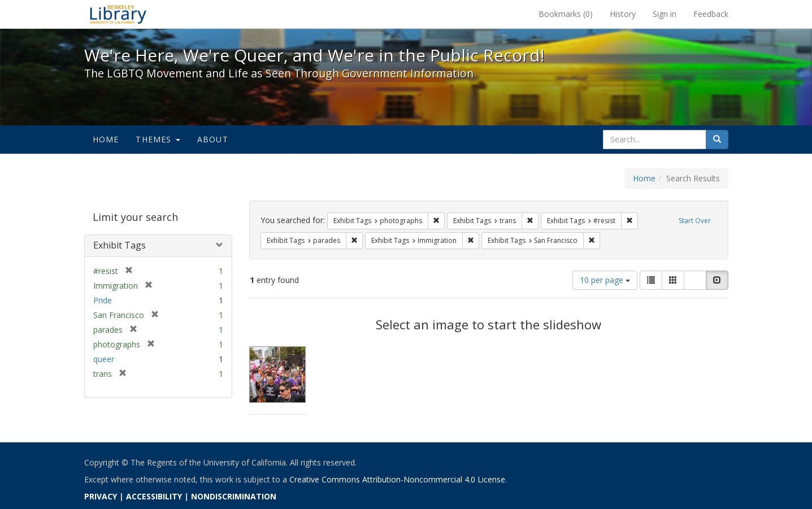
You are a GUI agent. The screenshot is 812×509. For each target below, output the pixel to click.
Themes (158, 139)
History (623, 14)
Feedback (711, 14)
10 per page (605, 280)
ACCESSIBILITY (154, 496)
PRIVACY (101, 496)
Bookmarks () (566, 14)
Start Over (695, 221)
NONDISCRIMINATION (234, 496)
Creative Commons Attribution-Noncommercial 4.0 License (397, 479)
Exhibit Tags (120, 245)
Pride (103, 300)
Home (106, 139)
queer (104, 359)
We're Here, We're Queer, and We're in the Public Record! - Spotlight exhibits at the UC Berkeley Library (118, 14)
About (213, 139)
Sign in (665, 14)
